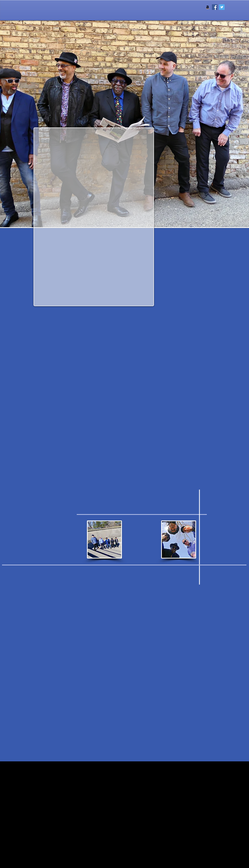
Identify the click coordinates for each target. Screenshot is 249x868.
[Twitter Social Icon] (222, 7)
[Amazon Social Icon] (208, 7)
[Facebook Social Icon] (215, 7)
